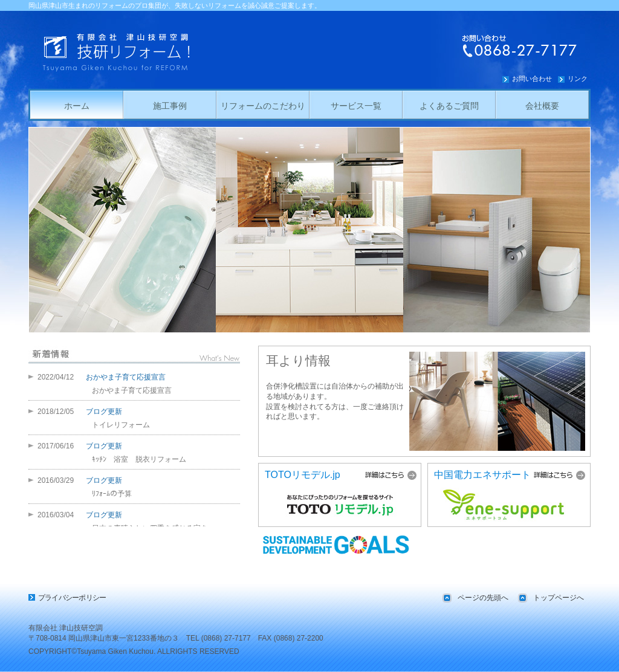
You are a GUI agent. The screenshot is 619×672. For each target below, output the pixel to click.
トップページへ (559, 598)
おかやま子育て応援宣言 (126, 377)
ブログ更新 (104, 412)
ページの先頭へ (483, 598)
